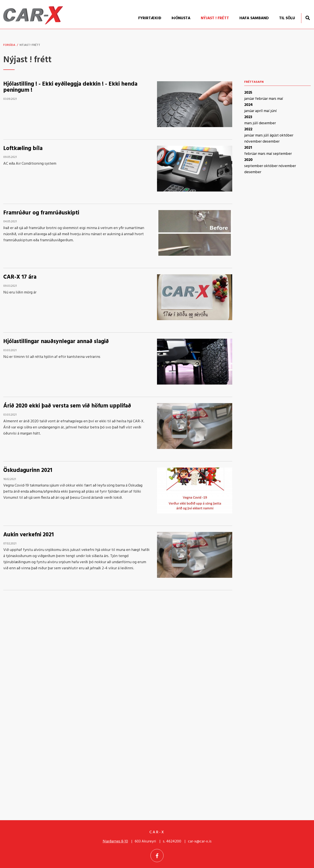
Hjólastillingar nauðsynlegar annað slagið (56, 342)
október (286, 135)
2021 (248, 148)
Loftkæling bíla (23, 149)
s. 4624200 (172, 841)
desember (267, 123)
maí (280, 99)
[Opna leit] (308, 18)
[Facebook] (157, 856)
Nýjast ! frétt (30, 45)
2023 (248, 117)
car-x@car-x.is (200, 841)
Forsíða (9, 45)
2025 (248, 93)
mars (273, 99)
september (282, 154)
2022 (248, 129)
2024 (248, 105)
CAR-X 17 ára (20, 277)
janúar (250, 99)
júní (274, 111)
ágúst (275, 135)
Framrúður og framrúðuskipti (41, 213)
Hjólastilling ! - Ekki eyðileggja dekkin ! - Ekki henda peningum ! (70, 87)
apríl (259, 111)
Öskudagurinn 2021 (28, 470)
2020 (248, 160)
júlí (256, 123)
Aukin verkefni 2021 (29, 535)
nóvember (253, 142)
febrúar (262, 99)
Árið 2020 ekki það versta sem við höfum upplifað (67, 406)
